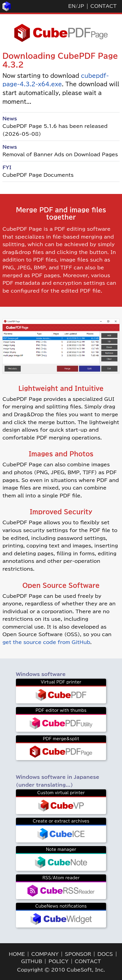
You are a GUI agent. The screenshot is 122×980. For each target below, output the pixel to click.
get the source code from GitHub (46, 642)
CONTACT (104, 6)
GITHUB (32, 961)
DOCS (105, 954)
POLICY (58, 961)
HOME (17, 954)
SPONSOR (78, 954)
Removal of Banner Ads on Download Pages (60, 154)
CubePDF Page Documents (38, 175)
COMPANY (45, 954)
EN (72, 6)
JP (81, 6)
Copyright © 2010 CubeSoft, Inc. (61, 970)
